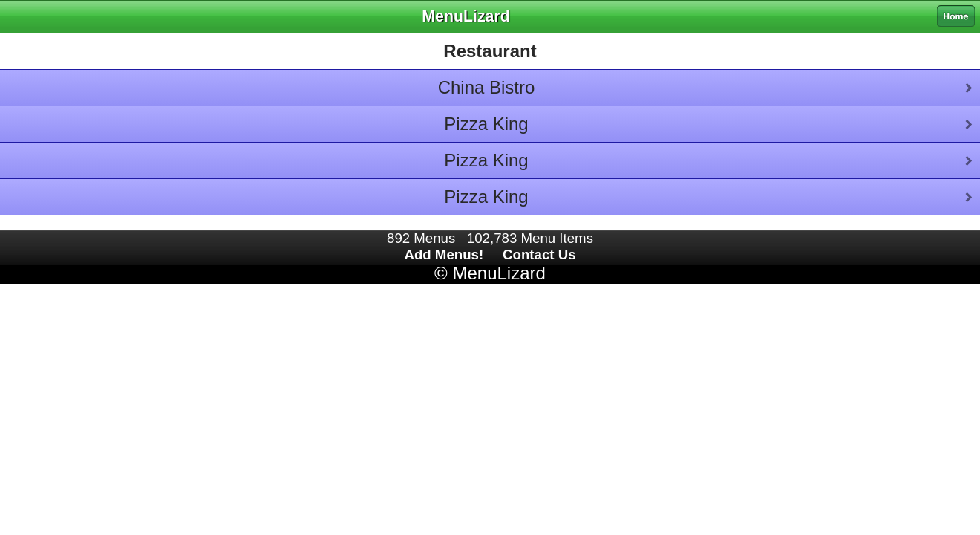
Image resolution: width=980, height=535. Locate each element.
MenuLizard (499, 273)
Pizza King (486, 124)
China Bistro (487, 87)
